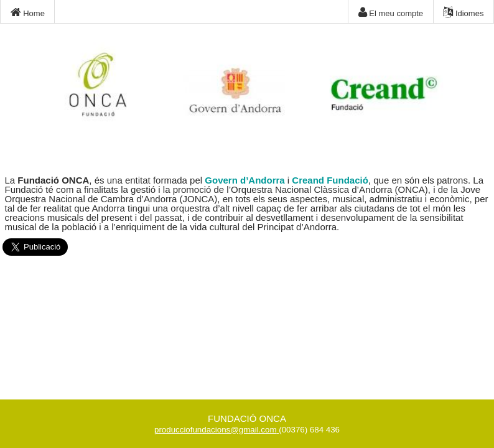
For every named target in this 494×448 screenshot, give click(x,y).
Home (28, 12)
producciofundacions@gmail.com (216, 430)
